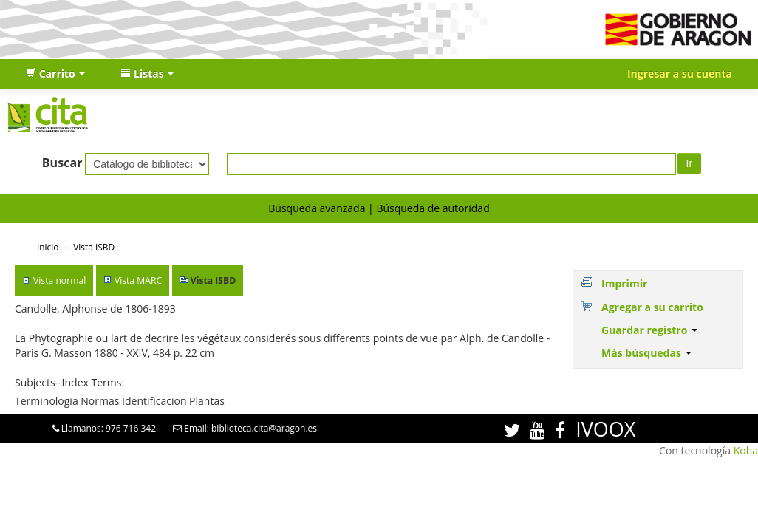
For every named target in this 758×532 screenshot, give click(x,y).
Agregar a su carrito (652, 307)
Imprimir (624, 283)
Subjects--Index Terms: (69, 382)
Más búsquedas (646, 353)
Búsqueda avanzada (317, 208)
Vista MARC (138, 280)
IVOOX (605, 429)
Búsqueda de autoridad (433, 208)
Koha (746, 450)
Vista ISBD (94, 247)
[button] (55, 74)
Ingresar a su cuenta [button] (680, 74)
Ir (690, 163)
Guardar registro (649, 330)
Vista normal (59, 280)
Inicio (48, 247)
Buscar (62, 163)
